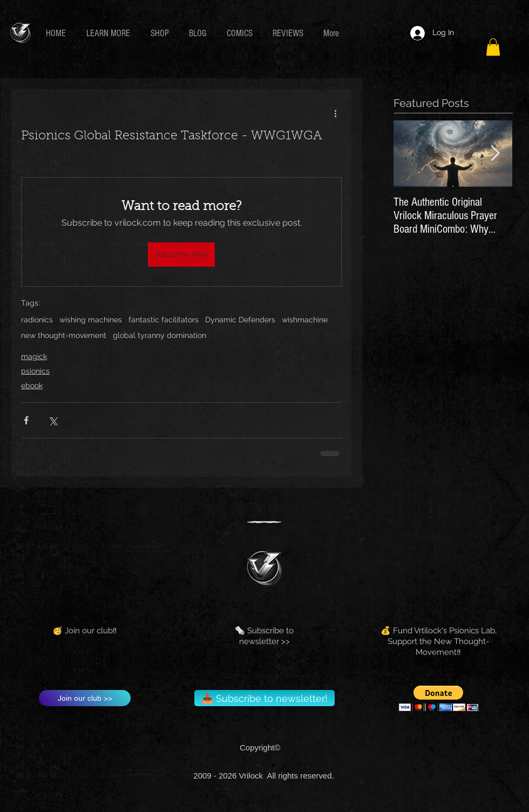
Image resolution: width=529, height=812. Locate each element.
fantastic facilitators (164, 320)
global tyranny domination (160, 335)
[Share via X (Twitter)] (53, 420)
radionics (37, 320)
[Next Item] (495, 154)
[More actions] (335, 113)
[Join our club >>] (85, 698)
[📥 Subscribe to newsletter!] (264, 698)
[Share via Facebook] (26, 420)
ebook (32, 385)
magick (34, 356)
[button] (110, 33)
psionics (35, 371)
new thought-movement (64, 335)
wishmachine (305, 320)
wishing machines (91, 320)
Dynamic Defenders (240, 320)
